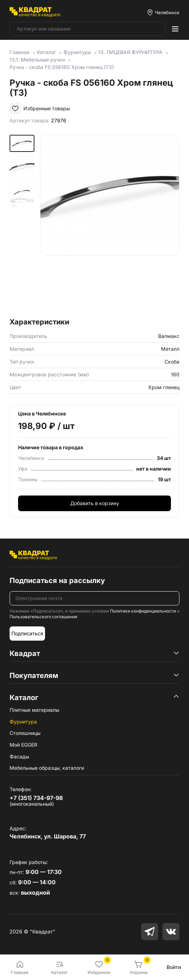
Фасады (19, 756)
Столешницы (25, 733)
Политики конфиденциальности (143, 611)
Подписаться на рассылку (57, 581)
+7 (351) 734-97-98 (36, 798)
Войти (174, 967)
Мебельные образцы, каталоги (47, 768)
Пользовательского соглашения (43, 617)
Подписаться (27, 633)
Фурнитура (23, 722)
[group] (110, 224)
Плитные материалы (34, 710)
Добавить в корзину (95, 503)
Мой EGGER (23, 745)
